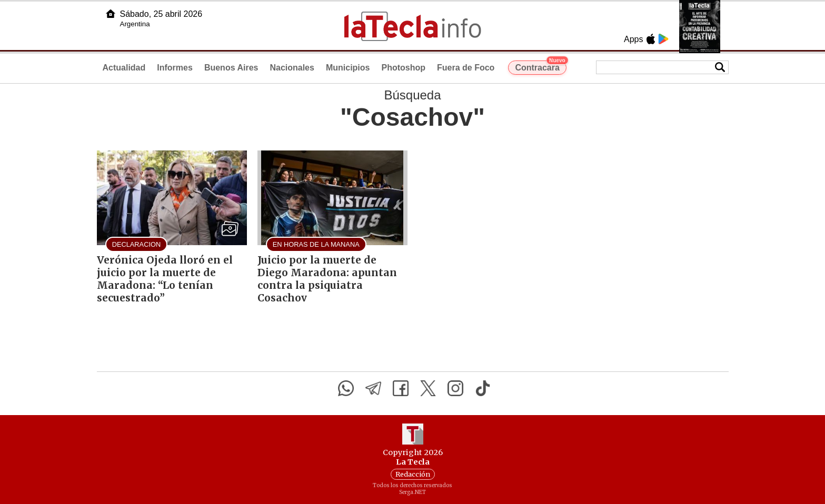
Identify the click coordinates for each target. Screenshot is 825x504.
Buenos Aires (231, 68)
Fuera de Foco (466, 68)
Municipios (348, 68)
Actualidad (124, 68)
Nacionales (292, 68)
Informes (175, 68)
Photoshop (403, 68)
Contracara (540, 66)
